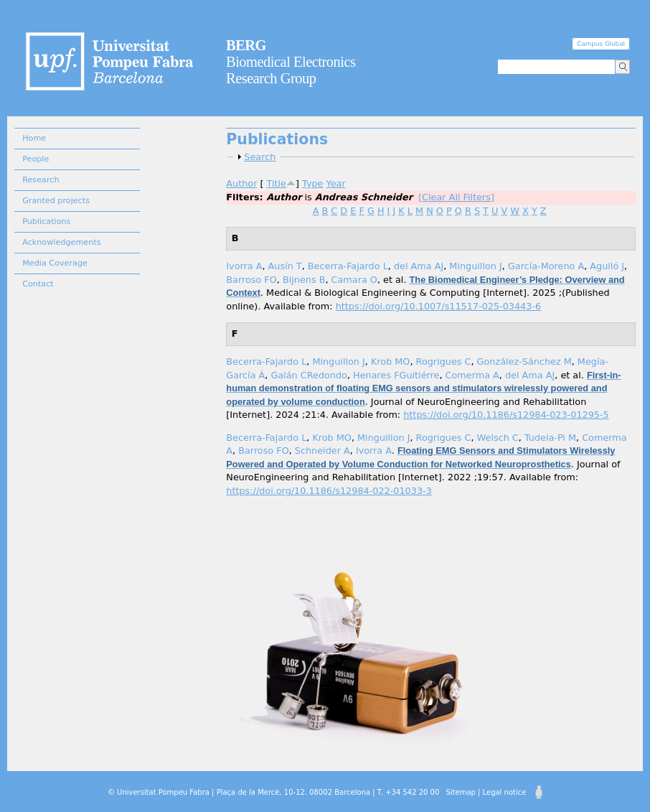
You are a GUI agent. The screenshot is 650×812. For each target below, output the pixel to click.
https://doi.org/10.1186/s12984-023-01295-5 (506, 415)
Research (41, 180)
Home (34, 138)
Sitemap (460, 792)
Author (241, 183)
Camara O (354, 280)
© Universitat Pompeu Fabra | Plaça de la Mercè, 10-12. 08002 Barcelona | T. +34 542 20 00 (273, 792)
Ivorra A (244, 266)
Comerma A (472, 375)
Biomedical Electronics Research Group (291, 62)
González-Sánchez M (524, 361)
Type (312, 183)
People (36, 159)
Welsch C (498, 438)
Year (336, 183)
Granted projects (56, 201)
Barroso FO (251, 280)
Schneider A (322, 451)
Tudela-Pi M (550, 438)
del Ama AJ (419, 266)
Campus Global (601, 44)
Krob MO (391, 361)
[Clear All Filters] (456, 197)
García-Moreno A (546, 266)
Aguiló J (607, 266)
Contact (38, 284)
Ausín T (285, 266)
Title (277, 183)
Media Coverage (55, 263)
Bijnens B (304, 280)
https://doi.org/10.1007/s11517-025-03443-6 (438, 306)
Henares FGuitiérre (396, 375)
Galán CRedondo (308, 375)
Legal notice (505, 792)
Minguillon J (475, 266)
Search (260, 157)
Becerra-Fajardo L (348, 266)
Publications (46, 221)
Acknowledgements (61, 242)
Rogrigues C (444, 361)
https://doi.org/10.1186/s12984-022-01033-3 (329, 491)
